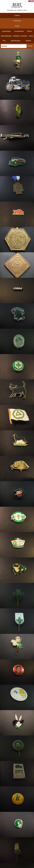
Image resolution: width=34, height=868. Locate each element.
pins (4, 41)
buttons (30, 31)
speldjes (28, 41)
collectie (17, 15)
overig (31, 36)
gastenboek (17, 21)
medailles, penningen (20, 36)
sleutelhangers (16, 41)
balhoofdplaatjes (6, 36)
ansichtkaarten (19, 31)
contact (17, 26)
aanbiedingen (6, 31)
